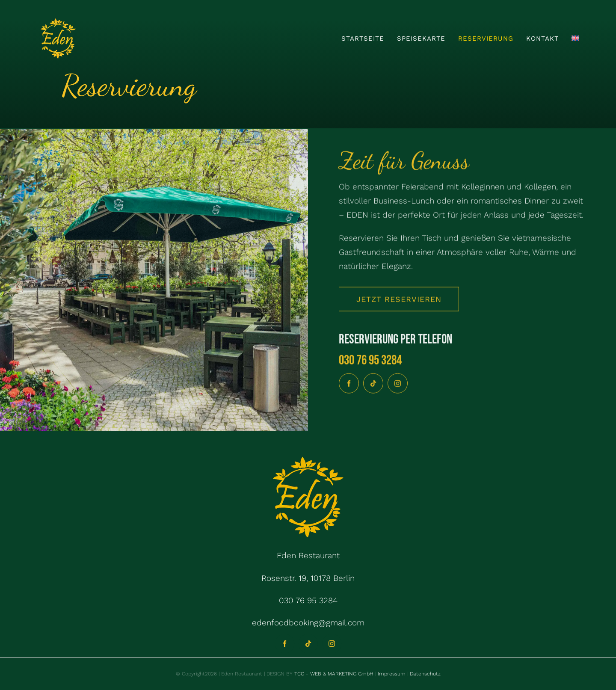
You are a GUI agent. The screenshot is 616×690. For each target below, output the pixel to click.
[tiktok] (373, 385)
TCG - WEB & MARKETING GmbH (333, 674)
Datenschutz (425, 674)
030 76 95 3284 (370, 362)
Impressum (391, 674)
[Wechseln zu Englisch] (575, 38)
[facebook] (349, 385)
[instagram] (398, 385)
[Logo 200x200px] (58, 21)
